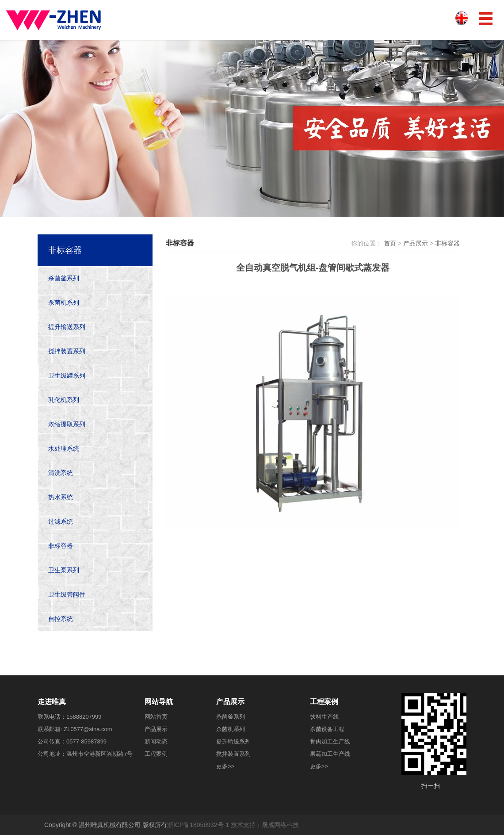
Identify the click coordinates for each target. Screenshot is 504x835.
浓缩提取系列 (67, 424)
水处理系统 (64, 448)
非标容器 (447, 243)
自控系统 (61, 619)
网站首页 (156, 717)
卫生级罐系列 (67, 375)
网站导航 (159, 702)
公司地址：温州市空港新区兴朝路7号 (85, 754)
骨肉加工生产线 (330, 741)
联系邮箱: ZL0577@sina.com (75, 729)
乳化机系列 (64, 400)
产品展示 (416, 243)
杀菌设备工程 (327, 729)
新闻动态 (156, 741)
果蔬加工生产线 (330, 754)
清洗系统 (61, 473)
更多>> (225, 766)
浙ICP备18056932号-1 (198, 825)
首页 (390, 243)
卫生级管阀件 (67, 594)
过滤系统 (61, 521)
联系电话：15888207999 (70, 717)
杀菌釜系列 (64, 278)
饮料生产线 (324, 717)
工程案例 (156, 754)
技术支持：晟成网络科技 (265, 825)
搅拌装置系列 (67, 351)
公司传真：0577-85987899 (72, 741)
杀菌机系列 (64, 303)
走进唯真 (52, 702)
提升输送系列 (67, 327)
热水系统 (61, 497)
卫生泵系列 (64, 570)
